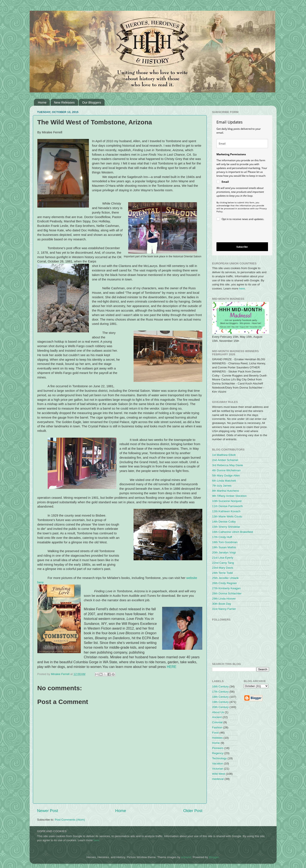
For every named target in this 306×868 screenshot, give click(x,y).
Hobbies (218, 738)
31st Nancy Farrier (224, 609)
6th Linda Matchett (224, 481)
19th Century (220, 702)
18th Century (220, 697)
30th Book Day (222, 604)
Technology (219, 758)
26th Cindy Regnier (225, 583)
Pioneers (218, 748)
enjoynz (186, 857)
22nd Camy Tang (223, 563)
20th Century (220, 707)
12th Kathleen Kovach (226, 511)
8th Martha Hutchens (226, 491)
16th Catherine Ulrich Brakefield (233, 532)
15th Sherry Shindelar (226, 527)
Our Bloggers (91, 102)
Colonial (217, 722)
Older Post (193, 811)
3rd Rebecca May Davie (228, 465)
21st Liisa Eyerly (223, 558)
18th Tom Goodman (225, 542)
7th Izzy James (222, 486)
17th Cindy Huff (222, 537)
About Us (218, 712)
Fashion (217, 727)
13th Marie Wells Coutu (227, 516)
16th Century (220, 686)
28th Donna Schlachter (227, 593)
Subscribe (242, 247)
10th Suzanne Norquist (227, 501)
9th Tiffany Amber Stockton (229, 496)
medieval (218, 779)
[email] (242, 144)
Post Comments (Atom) (70, 820)
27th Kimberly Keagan (226, 588)
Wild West (219, 774)
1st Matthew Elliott (224, 455)
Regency (218, 753)
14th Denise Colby (224, 522)
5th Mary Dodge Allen (226, 475)
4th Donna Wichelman (226, 470)
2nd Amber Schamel (225, 460)
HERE (172, 667)
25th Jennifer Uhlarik (225, 578)
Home (42, 102)
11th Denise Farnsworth (228, 506)
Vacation (218, 763)
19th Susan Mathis (224, 547)
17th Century (220, 692)
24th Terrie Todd (222, 573)
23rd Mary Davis (223, 568)
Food (215, 733)
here (242, 289)
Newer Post (48, 811)
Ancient (217, 717)
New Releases (64, 102)
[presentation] (239, 232)
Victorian (218, 769)
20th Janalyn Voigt (224, 552)
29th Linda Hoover (224, 599)
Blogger (214, 857)
